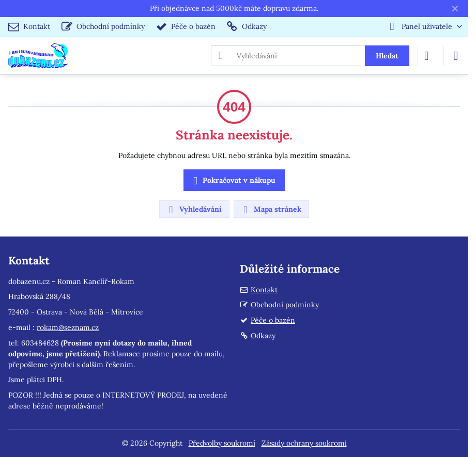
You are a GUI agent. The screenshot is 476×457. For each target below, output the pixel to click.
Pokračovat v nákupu (233, 181)
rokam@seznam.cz (68, 327)
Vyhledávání (194, 210)
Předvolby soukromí (222, 443)
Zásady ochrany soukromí (304, 443)
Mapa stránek (271, 210)
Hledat (387, 56)
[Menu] (456, 56)
